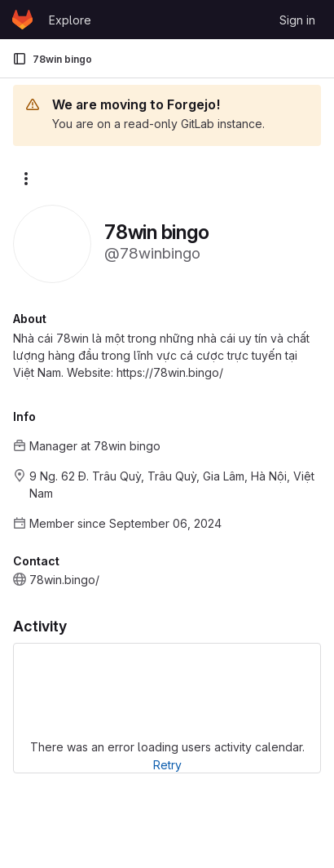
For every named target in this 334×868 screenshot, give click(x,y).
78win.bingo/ (64, 580)
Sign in (297, 20)
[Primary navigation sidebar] (20, 59)
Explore (70, 20)
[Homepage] (22, 20)
